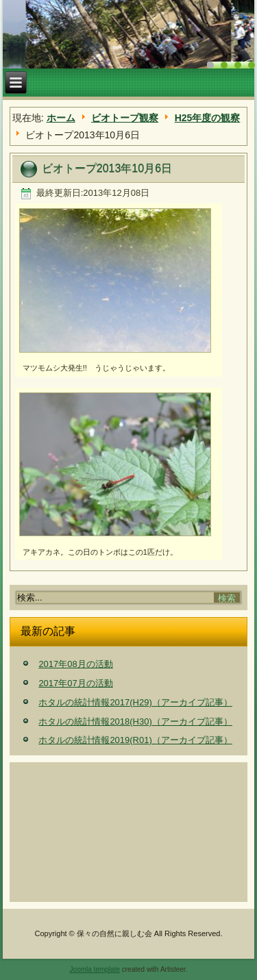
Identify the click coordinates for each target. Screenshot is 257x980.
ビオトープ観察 (125, 118)
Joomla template (95, 969)
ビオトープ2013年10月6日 (107, 168)
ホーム (61, 118)
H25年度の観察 (208, 118)
